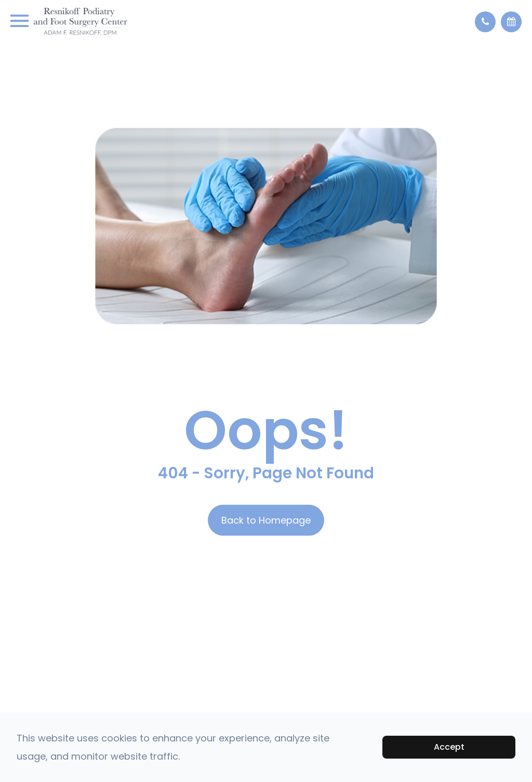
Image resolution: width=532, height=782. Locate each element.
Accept (449, 747)
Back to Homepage (266, 520)
